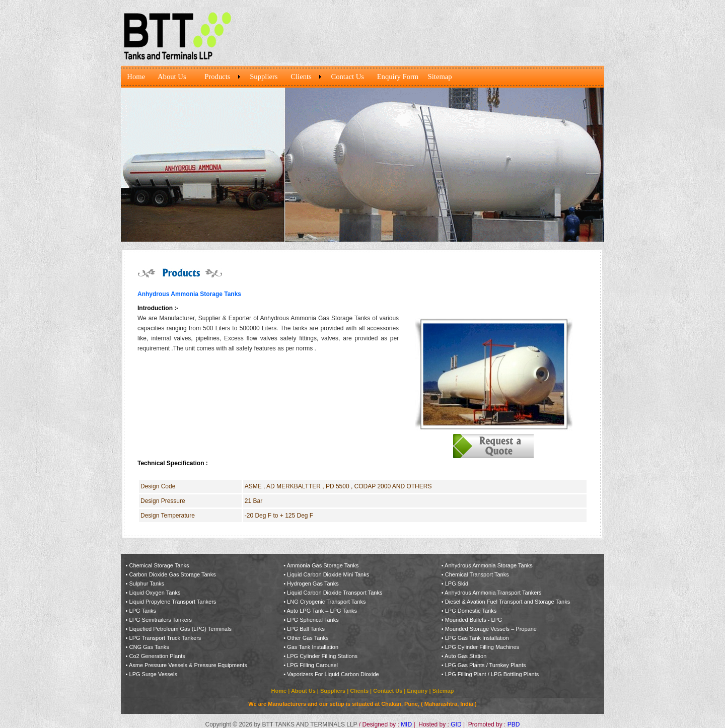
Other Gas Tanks (308, 638)
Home (280, 691)
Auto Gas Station (465, 656)
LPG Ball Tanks (306, 629)
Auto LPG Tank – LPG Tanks (322, 611)
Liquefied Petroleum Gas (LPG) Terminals (180, 629)
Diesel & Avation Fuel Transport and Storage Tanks (507, 602)
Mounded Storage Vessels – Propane (491, 629)
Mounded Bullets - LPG (474, 620)
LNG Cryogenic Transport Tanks (326, 602)
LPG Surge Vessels (153, 674)
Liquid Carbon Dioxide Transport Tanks (335, 593)
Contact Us (388, 691)
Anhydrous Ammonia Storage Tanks (489, 565)
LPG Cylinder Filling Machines (482, 647)
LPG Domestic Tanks (471, 611)
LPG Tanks (143, 611)
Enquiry (417, 691)
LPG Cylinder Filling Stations (322, 656)
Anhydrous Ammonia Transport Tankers (493, 593)
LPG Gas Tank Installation (477, 638)
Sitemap (443, 691)
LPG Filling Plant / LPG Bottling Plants (492, 674)
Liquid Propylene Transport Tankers (173, 602)
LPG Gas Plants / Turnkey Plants (486, 665)
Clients (359, 691)
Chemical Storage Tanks (159, 565)
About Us (303, 691)
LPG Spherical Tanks (313, 620)
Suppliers (333, 691)
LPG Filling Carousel (312, 665)
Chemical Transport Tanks (477, 574)
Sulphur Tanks (147, 584)
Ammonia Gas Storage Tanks (323, 565)
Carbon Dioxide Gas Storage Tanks (173, 574)
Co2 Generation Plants (157, 656)
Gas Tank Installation (312, 647)
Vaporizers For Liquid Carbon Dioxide (333, 674)
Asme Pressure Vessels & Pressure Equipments (188, 665)
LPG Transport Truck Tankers (165, 638)
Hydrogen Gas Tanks (313, 584)
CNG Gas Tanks (149, 647)
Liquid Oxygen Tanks (155, 593)
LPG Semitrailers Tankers (161, 620)
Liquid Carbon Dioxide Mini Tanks (328, 574)
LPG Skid (457, 584)
